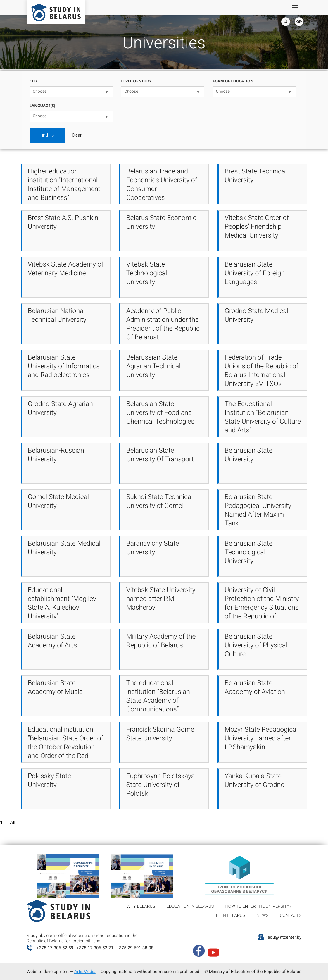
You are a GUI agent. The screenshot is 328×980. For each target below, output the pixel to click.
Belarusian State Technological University (248, 552)
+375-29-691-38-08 (135, 948)
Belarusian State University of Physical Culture (256, 645)
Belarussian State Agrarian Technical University (153, 366)
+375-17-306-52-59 (55, 948)
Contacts (291, 915)
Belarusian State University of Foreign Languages (255, 273)
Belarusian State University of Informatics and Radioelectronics (64, 366)
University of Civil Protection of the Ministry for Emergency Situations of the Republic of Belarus (262, 607)
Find (47, 135)
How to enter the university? (258, 906)
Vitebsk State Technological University (147, 273)
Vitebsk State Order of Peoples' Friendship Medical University (257, 227)
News (262, 915)
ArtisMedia (85, 972)
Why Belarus (141, 906)
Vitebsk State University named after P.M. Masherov (161, 599)
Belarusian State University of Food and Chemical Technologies (160, 413)
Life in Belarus (229, 915)
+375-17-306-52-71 (95, 948)
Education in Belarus (190, 906)
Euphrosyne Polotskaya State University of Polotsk (161, 785)
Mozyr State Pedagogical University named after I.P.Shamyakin (261, 738)
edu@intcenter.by (284, 937)
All (13, 822)
